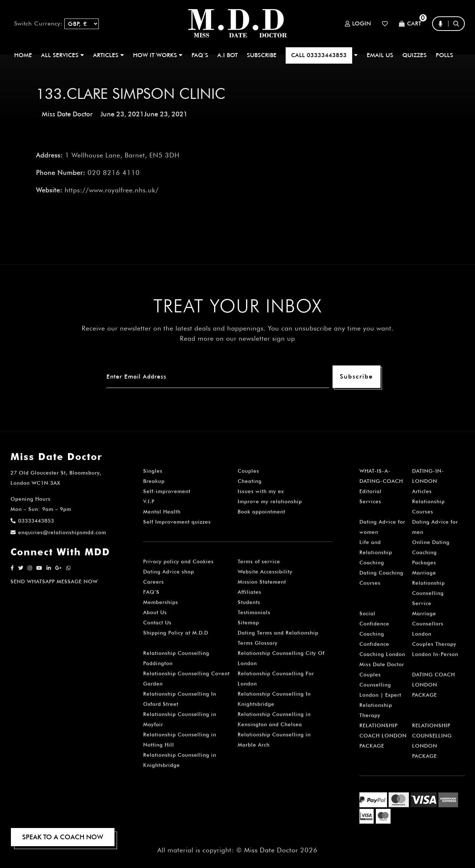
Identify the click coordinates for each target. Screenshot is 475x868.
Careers (154, 582)
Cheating (250, 481)
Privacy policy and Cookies (178, 561)
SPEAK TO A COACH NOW (63, 837)
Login (358, 24)
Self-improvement (167, 491)
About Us (155, 612)
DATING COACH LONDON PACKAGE (434, 685)
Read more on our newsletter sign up (237, 338)
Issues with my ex (261, 491)
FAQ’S (200, 55)
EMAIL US (380, 55)
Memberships (161, 602)
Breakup (154, 481)
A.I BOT (228, 55)
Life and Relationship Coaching (376, 552)
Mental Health (162, 512)
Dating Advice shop (169, 572)
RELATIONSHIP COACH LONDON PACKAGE (383, 736)
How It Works (158, 55)
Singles (153, 471)
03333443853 (32, 521)
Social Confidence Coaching (374, 624)
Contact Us (157, 623)
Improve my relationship (270, 501)
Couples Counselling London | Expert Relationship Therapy (380, 695)
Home (23, 55)
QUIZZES (414, 55)
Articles (422, 491)
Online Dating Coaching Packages (431, 552)
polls (444, 55)
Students (249, 602)
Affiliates (249, 592)
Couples (248, 471)
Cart (410, 24)
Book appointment (261, 512)
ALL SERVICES (63, 55)
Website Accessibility (265, 572)
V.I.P (149, 501)
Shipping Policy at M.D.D (176, 633)
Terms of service (259, 561)
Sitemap (248, 623)
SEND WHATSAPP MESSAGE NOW (54, 581)
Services (370, 501)
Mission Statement (262, 582)
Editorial (371, 491)
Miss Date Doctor (67, 114)
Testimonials (254, 612)
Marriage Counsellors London (428, 624)
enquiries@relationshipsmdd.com (58, 532)
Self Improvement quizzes (177, 522)
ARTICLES (108, 55)
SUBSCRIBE (262, 55)
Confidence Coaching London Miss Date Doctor (382, 654)
